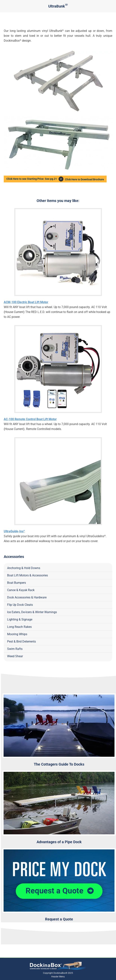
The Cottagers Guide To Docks (59, 764)
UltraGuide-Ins (14, 531)
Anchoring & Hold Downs (24, 568)
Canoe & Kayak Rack (21, 590)
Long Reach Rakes (19, 627)
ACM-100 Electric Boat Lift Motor (26, 302)
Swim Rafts (15, 649)
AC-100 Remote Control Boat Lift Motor (30, 419)
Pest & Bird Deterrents (21, 641)
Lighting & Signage (20, 619)
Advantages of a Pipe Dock (59, 842)
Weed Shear (15, 656)
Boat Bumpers (17, 583)
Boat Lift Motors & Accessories (27, 575)
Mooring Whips (17, 634)
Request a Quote (59, 919)
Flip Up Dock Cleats (20, 605)
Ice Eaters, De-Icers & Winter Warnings (32, 612)
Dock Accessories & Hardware (27, 597)
